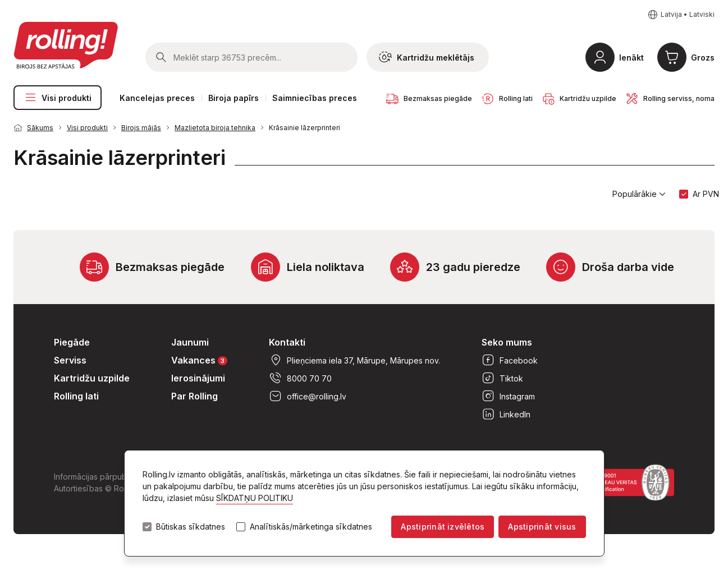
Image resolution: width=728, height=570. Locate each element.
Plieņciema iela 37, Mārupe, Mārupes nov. (354, 360)
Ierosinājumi (198, 378)
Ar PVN (706, 194)
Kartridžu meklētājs (427, 57)
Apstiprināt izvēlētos (443, 527)
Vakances (199, 360)
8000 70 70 (300, 378)
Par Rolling (194, 396)
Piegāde (72, 342)
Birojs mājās (141, 128)
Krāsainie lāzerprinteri (305, 128)
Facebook (510, 360)
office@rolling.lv (308, 396)
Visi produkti (58, 98)
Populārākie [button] (639, 194)
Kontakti (287, 342)
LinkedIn (506, 414)
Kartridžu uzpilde (92, 378)
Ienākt (631, 58)
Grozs (703, 58)
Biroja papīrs (233, 98)
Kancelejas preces (157, 98)
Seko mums (507, 342)
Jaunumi (190, 342)
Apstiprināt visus (542, 527)
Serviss (70, 360)
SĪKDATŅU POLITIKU (255, 498)
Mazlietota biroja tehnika (215, 128)
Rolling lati (76, 396)
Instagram (508, 396)
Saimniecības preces (315, 98)
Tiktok (502, 378)
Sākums (40, 128)
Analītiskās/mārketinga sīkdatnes (311, 527)
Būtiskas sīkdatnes (191, 527)
